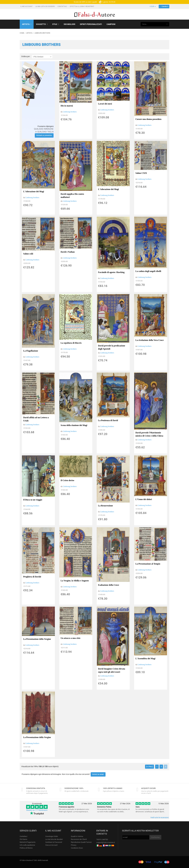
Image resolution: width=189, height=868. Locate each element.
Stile (56, 24)
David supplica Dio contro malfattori (72, 196)
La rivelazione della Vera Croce (150, 340)
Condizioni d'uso (77, 848)
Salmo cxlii (28, 254)
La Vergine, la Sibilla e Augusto (75, 581)
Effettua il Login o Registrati (82, 6)
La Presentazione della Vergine (37, 639)
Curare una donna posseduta (148, 119)
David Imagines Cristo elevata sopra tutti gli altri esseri (112, 670)
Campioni (111, 24)
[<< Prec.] (149, 767)
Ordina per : (26, 57)
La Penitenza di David (108, 420)
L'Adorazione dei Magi (34, 191)
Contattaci (62, 6)
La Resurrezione (105, 506)
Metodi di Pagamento (28, 842)
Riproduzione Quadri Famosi (81, 842)
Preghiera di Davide (32, 577)
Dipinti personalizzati (91, 24)
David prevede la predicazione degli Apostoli (112, 347)
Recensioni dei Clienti (79, 839)
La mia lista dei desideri (45, 6)
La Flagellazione (31, 351)
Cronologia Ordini (52, 836)
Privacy (74, 845)
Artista (27, 24)
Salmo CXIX (141, 173)
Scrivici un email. (98, 774)
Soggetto (42, 24)
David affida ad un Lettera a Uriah (36, 419)
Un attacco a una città (70, 638)
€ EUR (153, 6)
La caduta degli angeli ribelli (148, 271)
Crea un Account (51, 845)
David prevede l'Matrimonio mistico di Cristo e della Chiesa (149, 434)
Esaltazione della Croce (109, 585)
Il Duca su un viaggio (33, 500)
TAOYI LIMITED (102, 840)
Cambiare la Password (54, 842)
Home (22, 33)
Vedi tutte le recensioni (160, 817)
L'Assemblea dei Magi (145, 658)
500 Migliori (69, 24)
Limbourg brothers (70, 112)
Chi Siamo (23, 839)
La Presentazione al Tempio (148, 564)
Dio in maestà (67, 106)
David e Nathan (68, 252)
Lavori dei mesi (105, 104)
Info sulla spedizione (27, 845)
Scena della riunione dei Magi (74, 425)
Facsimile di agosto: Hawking (111, 272)
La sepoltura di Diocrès (71, 343)
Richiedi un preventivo (44, 135)
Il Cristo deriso (67, 480)
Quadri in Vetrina (77, 836)
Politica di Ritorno (26, 848)
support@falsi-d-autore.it (106, 842)
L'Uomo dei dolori (144, 499)
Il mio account (27, 6)
